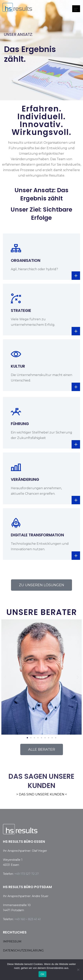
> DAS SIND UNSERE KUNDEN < (42, 794)
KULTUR (18, 366)
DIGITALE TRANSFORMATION (37, 535)
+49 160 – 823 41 (26, 919)
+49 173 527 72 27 (27, 874)
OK (42, 974)
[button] (5, 677)
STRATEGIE (21, 311)
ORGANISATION (26, 260)
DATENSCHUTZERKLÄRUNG (23, 950)
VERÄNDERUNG (25, 479)
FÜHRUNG (20, 424)
